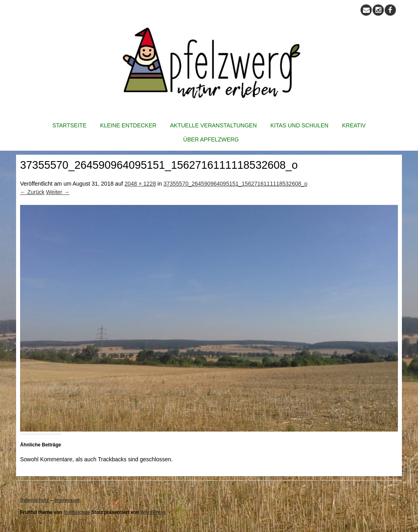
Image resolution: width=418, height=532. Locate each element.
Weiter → (58, 192)
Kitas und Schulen (299, 125)
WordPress (153, 512)
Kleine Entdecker (128, 125)
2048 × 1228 (140, 184)
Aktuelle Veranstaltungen (213, 125)
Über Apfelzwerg (211, 139)
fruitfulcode (77, 512)
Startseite (69, 125)
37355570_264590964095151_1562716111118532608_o (236, 184)
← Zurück (32, 192)
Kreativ (354, 125)
